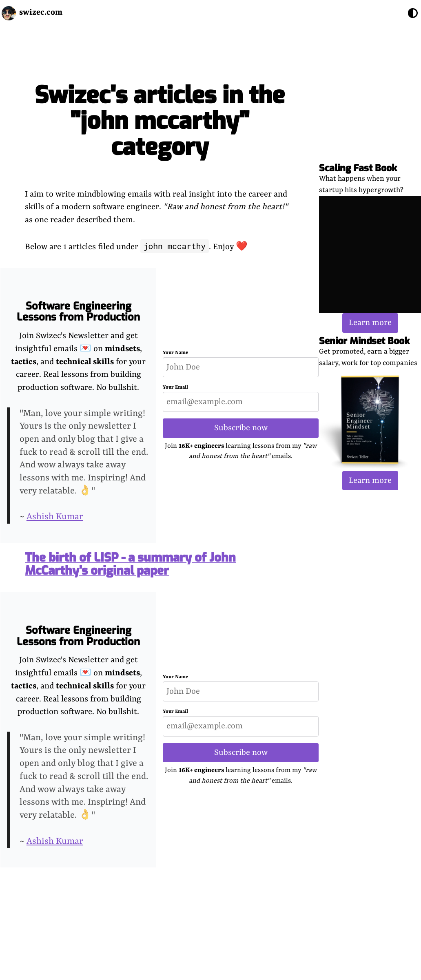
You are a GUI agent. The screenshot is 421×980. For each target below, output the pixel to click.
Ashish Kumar (55, 517)
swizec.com (41, 12)
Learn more (370, 323)
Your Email (175, 387)
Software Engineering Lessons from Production (78, 312)
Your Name (175, 353)
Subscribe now (241, 428)
